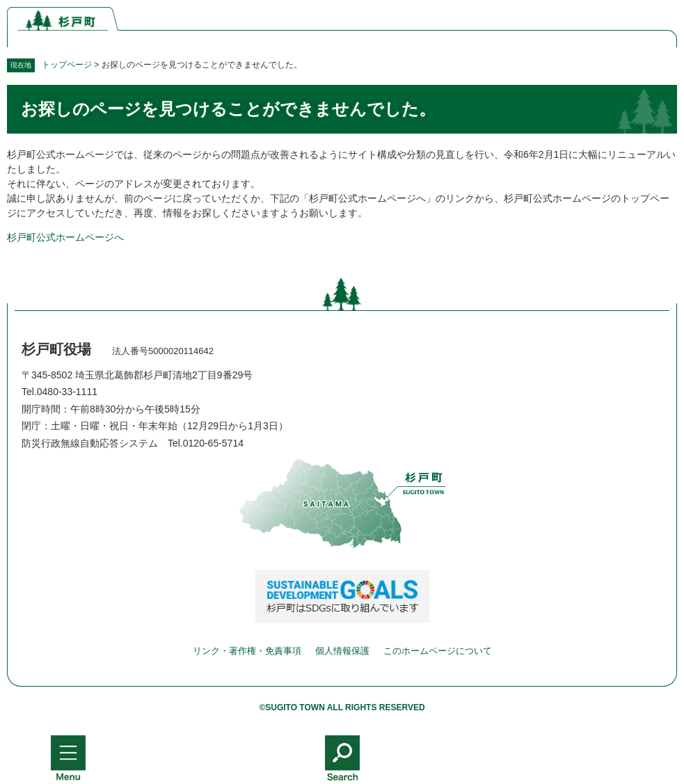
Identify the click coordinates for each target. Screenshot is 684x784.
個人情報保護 (342, 651)
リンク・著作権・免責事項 (247, 651)
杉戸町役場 (56, 349)
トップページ (67, 65)
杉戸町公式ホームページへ (65, 237)
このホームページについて (438, 651)
